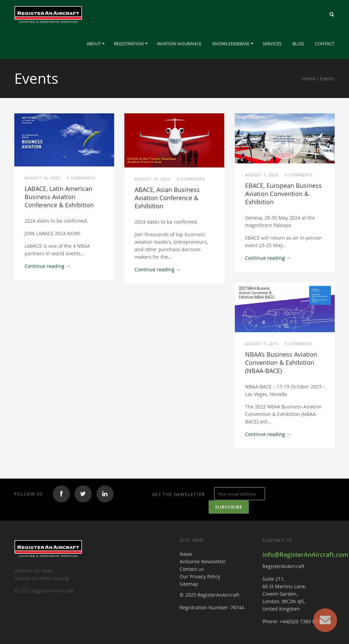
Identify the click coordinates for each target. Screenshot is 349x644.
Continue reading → (48, 266)
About (94, 44)
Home (309, 78)
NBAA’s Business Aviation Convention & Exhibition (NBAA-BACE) (281, 363)
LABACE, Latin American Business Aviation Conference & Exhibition (59, 197)
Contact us (192, 569)
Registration (129, 44)
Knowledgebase (231, 44)
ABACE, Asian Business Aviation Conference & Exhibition (167, 198)
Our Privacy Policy (200, 576)
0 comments (81, 178)
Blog (298, 44)
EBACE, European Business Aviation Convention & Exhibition (283, 194)
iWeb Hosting (54, 578)
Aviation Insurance (179, 44)
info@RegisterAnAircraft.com (305, 554)
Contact (325, 44)
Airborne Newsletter (203, 561)
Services (272, 44)
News (186, 554)
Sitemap (189, 584)
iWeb (47, 571)
